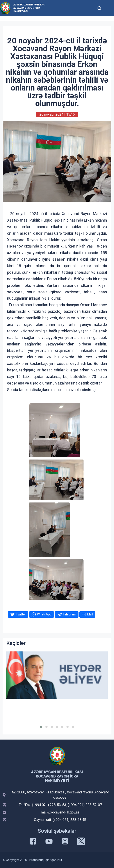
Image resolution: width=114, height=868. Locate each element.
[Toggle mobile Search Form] (100, 8)
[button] (41, 727)
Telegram (69, 614)
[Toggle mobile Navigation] (109, 8)
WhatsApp (44, 614)
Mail (90, 614)
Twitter (21, 614)
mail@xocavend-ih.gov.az (60, 812)
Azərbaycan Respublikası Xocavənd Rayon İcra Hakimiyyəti (29, 8)
